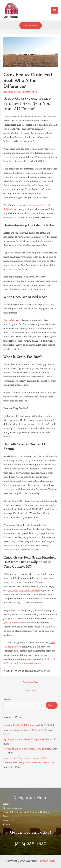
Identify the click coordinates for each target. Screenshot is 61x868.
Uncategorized (29, 92)
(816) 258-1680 (31, 844)
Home (6, 804)
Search (7, 699)
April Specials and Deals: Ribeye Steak (24, 739)
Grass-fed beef (11, 320)
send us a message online (27, 663)
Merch (7, 816)
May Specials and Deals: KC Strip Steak (25, 730)
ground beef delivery (15, 623)
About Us (8, 820)
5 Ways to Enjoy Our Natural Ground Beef (27, 749)
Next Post (31, 691)
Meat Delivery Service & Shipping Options (26, 812)
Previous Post (31, 682)
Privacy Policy (48, 861)
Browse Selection (12, 808)
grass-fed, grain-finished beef (24, 590)
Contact (7, 824)
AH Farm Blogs (12, 92)
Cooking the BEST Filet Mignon (21, 725)
